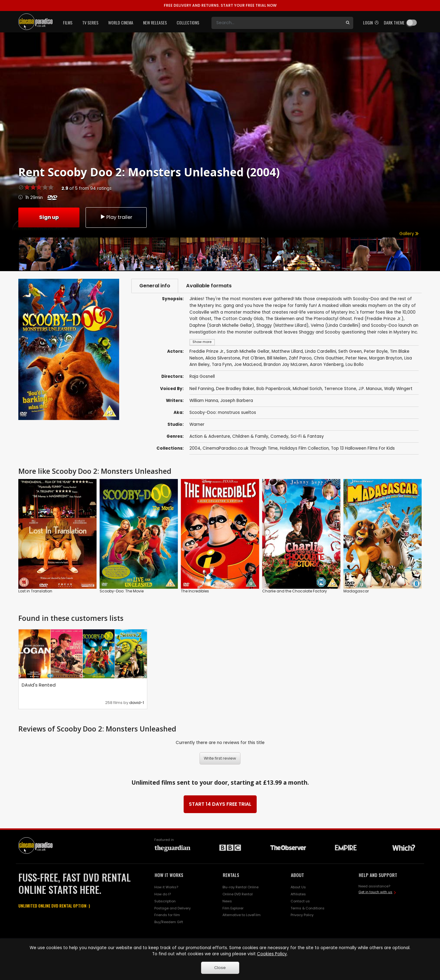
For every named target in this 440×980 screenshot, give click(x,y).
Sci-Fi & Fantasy (307, 436)
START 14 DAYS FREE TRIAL (220, 804)
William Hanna (204, 401)
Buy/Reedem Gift (169, 922)
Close (220, 968)
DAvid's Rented (39, 685)
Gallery (409, 234)
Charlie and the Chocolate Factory (295, 591)
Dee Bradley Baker (235, 389)
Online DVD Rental (238, 894)
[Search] (277, 23)
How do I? (163, 894)
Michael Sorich (307, 389)
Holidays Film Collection (304, 448)
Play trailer (116, 217)
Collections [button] (188, 22)
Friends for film (167, 915)
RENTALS (231, 875)
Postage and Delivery (172, 908)
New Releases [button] (155, 22)
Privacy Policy (302, 915)
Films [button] (68, 22)
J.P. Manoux (370, 389)
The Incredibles (195, 591)
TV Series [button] (90, 22)
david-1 (137, 703)
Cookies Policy (272, 954)
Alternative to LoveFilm (242, 915)
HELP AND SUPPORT (378, 875)
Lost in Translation (35, 591)
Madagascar (356, 591)
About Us (298, 887)
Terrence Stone (340, 389)
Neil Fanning (202, 389)
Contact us (300, 901)
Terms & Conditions (308, 908)
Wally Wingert (398, 389)
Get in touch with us (375, 892)
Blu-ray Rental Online (240, 887)
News (227, 901)
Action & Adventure (210, 436)
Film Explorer (233, 908)
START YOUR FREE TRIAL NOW (220, 5)
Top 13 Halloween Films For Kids (363, 448)
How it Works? (166, 887)
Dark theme (394, 22)
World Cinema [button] (121, 22)
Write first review (220, 758)
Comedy (279, 436)
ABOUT (297, 875)
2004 (195, 448)
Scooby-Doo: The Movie (122, 591)
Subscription (165, 901)
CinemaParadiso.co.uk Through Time (240, 448)
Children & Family (250, 436)
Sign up (49, 217)
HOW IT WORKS (169, 875)
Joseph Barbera (237, 401)
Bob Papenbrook (273, 389)
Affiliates (298, 894)
